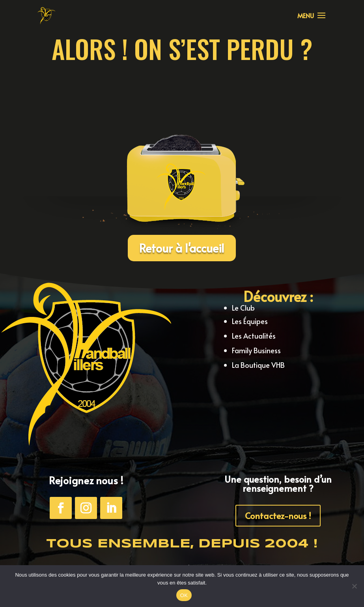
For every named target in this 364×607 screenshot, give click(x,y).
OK (184, 595)
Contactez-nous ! (278, 515)
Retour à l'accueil (182, 248)
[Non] (354, 586)
